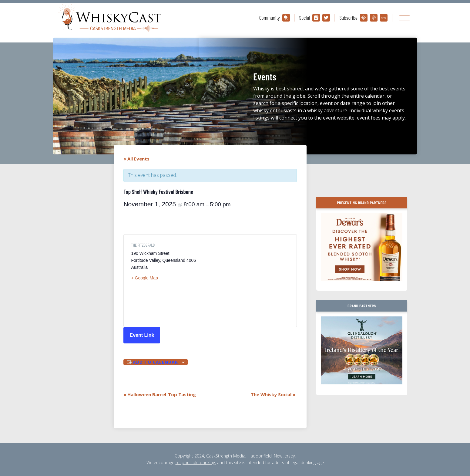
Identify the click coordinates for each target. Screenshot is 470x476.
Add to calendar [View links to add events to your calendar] (155, 362)
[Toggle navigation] (405, 18)
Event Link (142, 335)
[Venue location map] (250, 281)
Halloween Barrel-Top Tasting (160, 394)
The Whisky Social (273, 394)
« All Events (136, 159)
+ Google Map (144, 278)
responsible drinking (195, 462)
